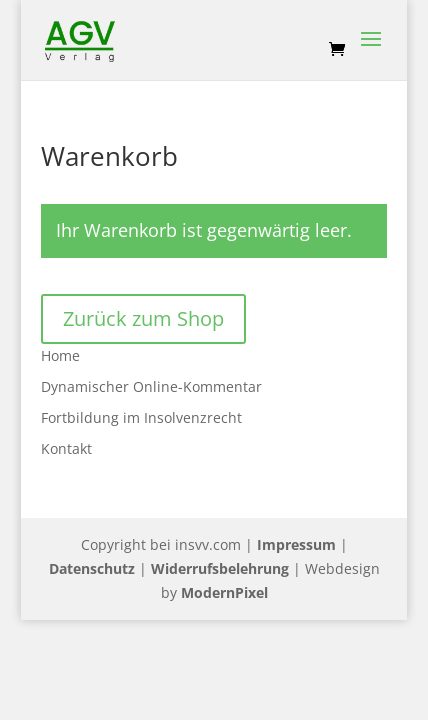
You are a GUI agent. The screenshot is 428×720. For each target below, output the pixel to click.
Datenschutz (92, 568)
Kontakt (66, 448)
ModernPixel (224, 592)
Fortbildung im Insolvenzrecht (141, 417)
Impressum (296, 544)
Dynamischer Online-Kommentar (151, 386)
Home (60, 355)
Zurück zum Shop (143, 318)
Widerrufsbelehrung (220, 568)
